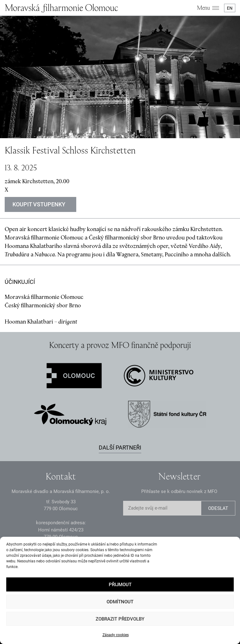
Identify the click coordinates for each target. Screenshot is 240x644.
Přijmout (120, 585)
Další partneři (120, 448)
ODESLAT (218, 508)
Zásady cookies (116, 635)
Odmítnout (120, 602)
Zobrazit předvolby (120, 619)
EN (230, 8)
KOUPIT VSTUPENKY (39, 204)
